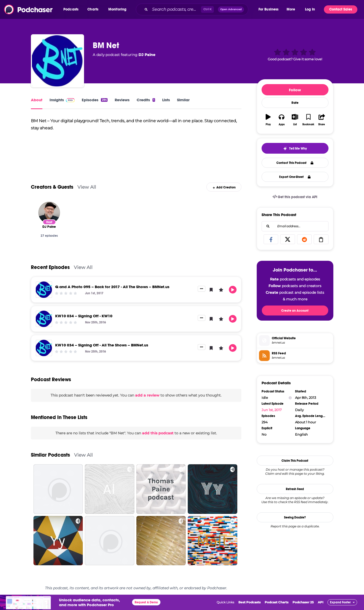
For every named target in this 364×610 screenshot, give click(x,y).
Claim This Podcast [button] (295, 461)
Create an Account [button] (295, 311)
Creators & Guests (52, 187)
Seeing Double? (295, 517)
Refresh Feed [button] (295, 489)
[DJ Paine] (49, 213)
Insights (62, 100)
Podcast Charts (277, 602)
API (321, 602)
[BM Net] (57, 61)
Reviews (122, 100)
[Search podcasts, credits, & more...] (175, 9)
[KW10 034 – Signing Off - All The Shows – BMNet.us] (44, 348)
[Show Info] (290, 398)
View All (87, 187)
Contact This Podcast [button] (295, 163)
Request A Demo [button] (146, 602)
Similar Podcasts (50, 455)
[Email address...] (295, 226)
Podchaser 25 (303, 602)
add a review (147, 395)
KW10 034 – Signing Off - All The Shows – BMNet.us (102, 345)
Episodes (95, 100)
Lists (166, 100)
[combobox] (197, 9)
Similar (183, 100)
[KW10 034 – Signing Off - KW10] (44, 319)
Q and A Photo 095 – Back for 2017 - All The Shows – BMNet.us (112, 287)
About (37, 100)
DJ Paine (147, 55)
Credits (146, 100)
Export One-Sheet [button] (295, 177)
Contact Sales (341, 9)
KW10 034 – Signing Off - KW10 (84, 316)
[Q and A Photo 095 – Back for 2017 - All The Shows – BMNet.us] (44, 290)
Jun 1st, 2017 (272, 410)
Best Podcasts (249, 602)
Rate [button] (295, 103)
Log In (310, 9)
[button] (72, 9)
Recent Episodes (50, 267)
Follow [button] (295, 90)
